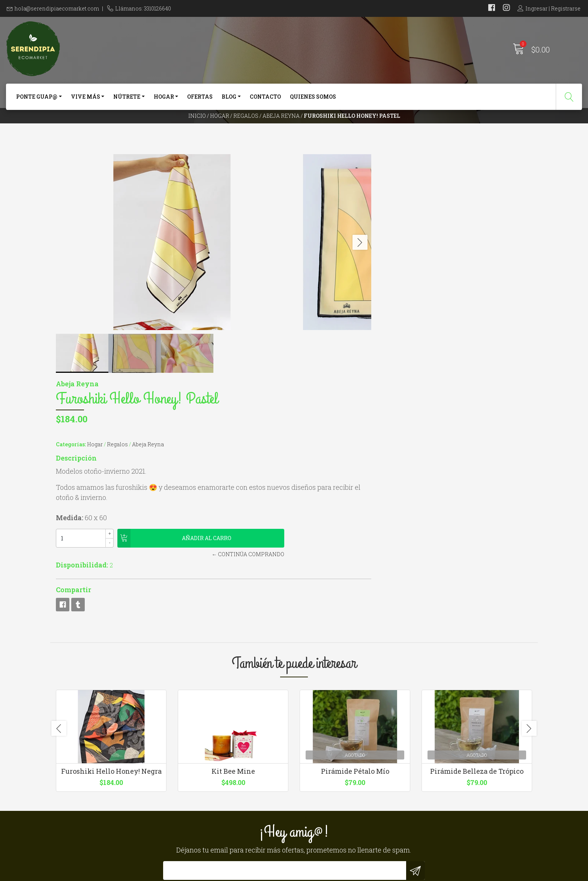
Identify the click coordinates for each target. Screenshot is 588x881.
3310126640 (194, 771)
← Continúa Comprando (399, 335)
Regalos (246, 129)
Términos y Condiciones (335, 771)
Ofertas (200, 100)
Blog (229, 100)
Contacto (265, 100)
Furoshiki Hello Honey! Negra (111, 568)
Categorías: (315, 225)
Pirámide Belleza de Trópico (477, 568)
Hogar (164, 100)
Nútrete (127, 100)
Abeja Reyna (281, 129)
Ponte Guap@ (37, 100)
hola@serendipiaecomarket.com (57, 8)
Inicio (197, 129)
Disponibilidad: (326, 346)
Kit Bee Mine (233, 568)
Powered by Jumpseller (375, 873)
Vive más (85, 100)
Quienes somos (313, 100)
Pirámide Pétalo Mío (355, 568)
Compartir (317, 371)
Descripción (320, 239)
